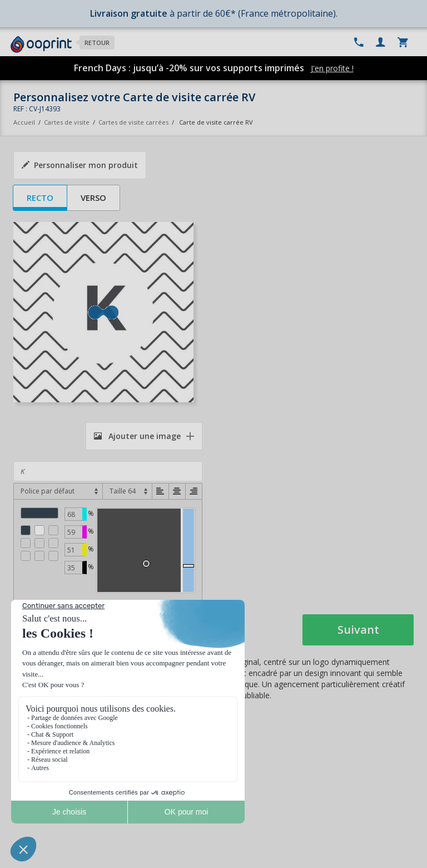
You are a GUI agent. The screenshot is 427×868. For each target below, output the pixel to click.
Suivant (358, 630)
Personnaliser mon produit (80, 165)
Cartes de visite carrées (133, 122)
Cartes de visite (67, 122)
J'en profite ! (332, 68)
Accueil (24, 122)
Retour (97, 43)
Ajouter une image (137, 436)
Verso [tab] (93, 198)
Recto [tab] (40, 198)
